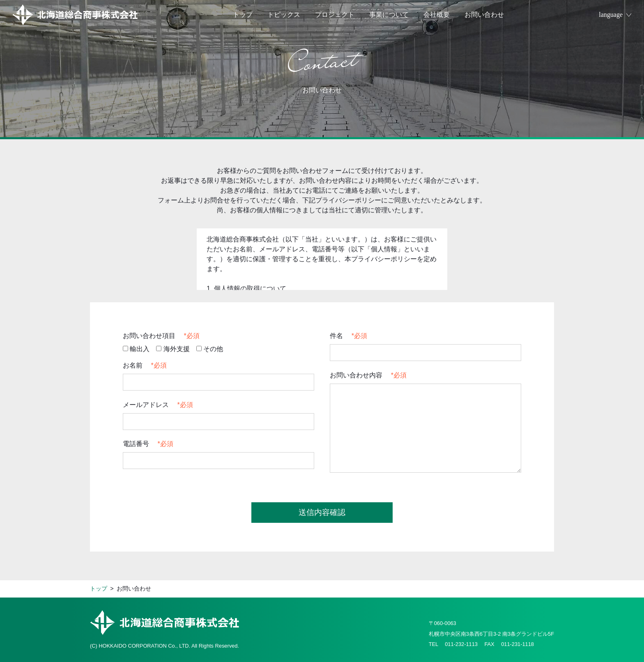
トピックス (284, 15)
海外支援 (173, 350)
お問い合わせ (484, 15)
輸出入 (136, 350)
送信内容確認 (322, 513)
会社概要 (437, 15)
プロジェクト (335, 15)
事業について (389, 15)
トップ (243, 15)
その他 (210, 350)
